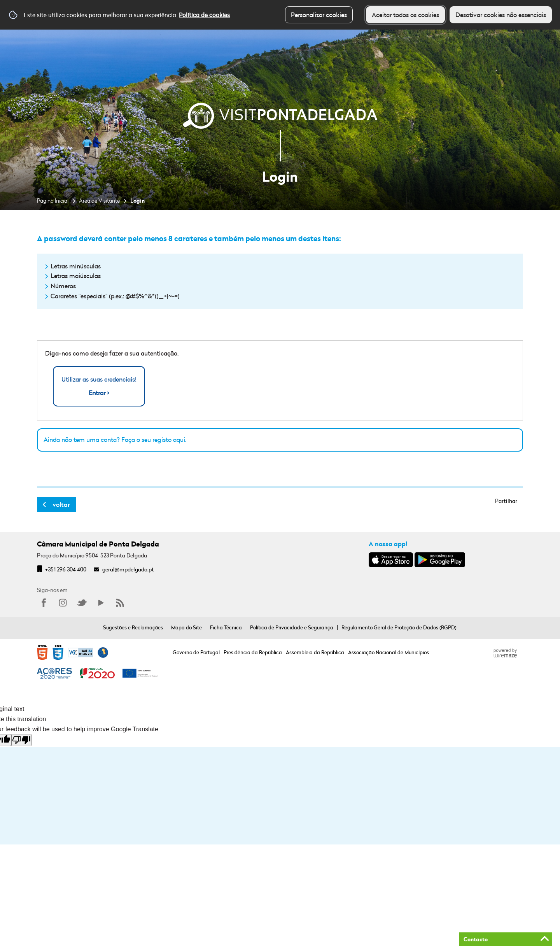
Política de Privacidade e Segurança (292, 627)
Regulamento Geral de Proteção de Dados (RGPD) (399, 627)
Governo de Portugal (196, 652)
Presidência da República (253, 652)
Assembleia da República (315, 652)
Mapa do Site (186, 627)
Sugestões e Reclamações (133, 627)
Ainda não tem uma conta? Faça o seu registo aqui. (115, 440)
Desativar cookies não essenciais (501, 15)
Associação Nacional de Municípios (388, 652)
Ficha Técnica (226, 627)
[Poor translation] (21, 740)
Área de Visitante (99, 201)
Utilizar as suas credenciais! (99, 386)
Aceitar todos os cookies (405, 15)
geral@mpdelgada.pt (128, 569)
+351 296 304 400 (66, 569)
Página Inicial (53, 201)
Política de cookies (204, 15)
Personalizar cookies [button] (319, 15)
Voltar (61, 505)
